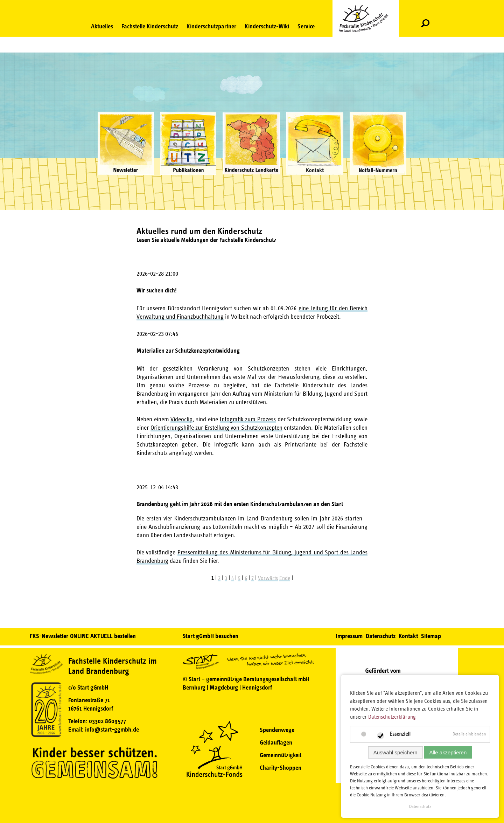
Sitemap (431, 636)
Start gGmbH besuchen (211, 636)
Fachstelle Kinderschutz (150, 26)
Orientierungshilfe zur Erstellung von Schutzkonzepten (216, 428)
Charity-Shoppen (281, 768)
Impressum (349, 636)
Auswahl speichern (395, 752)
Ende (285, 578)
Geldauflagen (276, 742)
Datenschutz (381, 636)
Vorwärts (268, 578)
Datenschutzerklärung (392, 717)
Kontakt (408, 636)
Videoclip (181, 420)
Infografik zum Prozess (248, 420)
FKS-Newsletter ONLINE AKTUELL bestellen (83, 636)
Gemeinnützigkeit (281, 755)
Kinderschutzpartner (211, 26)
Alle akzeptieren (448, 752)
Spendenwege (277, 730)
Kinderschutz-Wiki (267, 26)
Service (306, 26)
